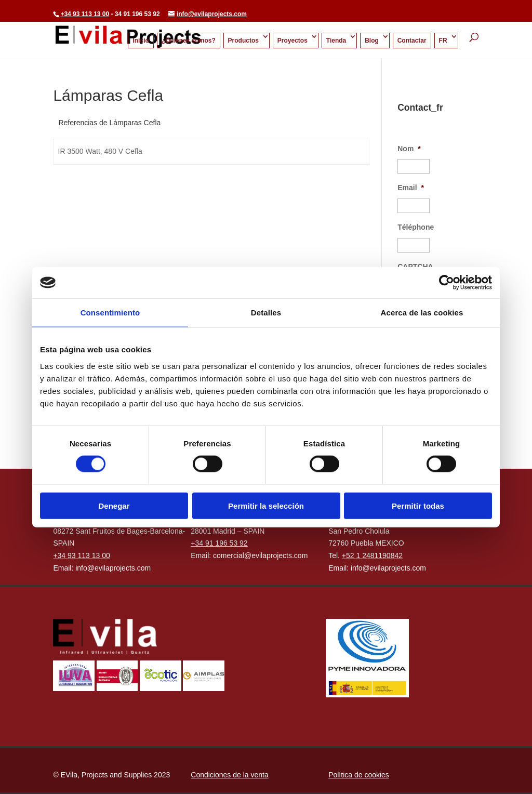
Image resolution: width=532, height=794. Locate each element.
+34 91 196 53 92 (219, 543)
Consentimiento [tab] (110, 313)
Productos (243, 41)
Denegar (114, 505)
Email (411, 188)
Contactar (412, 41)
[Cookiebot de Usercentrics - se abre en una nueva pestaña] (447, 283)
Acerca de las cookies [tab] (422, 313)
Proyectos (292, 41)
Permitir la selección (266, 505)
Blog (372, 41)
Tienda (336, 41)
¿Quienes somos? (189, 41)
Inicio (141, 41)
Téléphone (416, 227)
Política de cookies (359, 775)
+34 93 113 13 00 (85, 14)
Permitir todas (418, 505)
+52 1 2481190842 (372, 555)
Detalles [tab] (266, 313)
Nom (409, 149)
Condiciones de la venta (229, 775)
